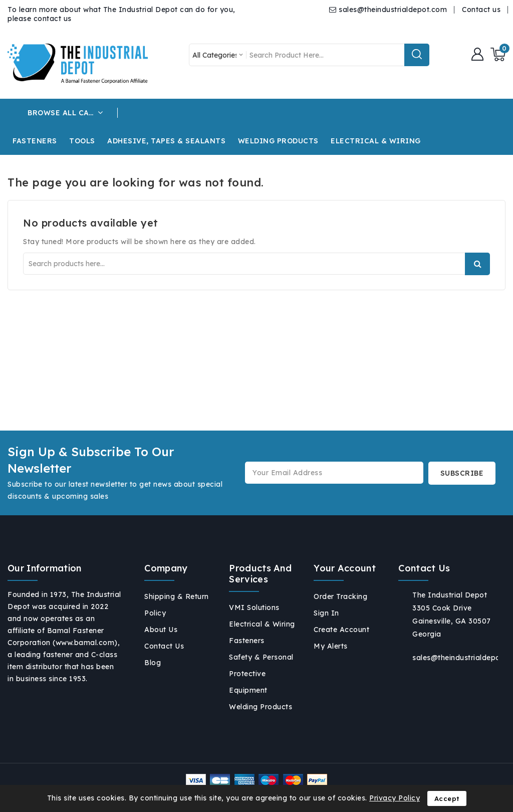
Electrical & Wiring (262, 624)
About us (161, 630)
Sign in (326, 613)
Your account (345, 568)
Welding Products (261, 707)
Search (477, 264)
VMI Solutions (254, 607)
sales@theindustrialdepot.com (393, 10)
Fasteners (247, 641)
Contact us (481, 10)
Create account (341, 630)
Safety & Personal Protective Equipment (261, 674)
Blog (153, 663)
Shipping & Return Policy (177, 605)
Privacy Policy (395, 798)
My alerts (331, 646)
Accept (447, 798)
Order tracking (340, 596)
